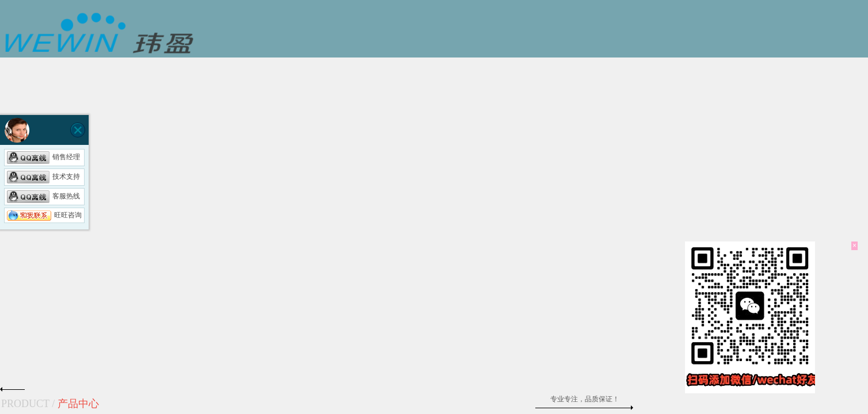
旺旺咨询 (44, 215)
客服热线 (43, 196)
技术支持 (43, 177)
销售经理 (43, 157)
